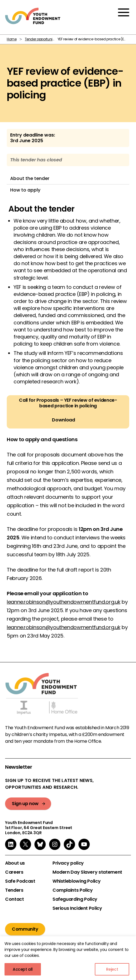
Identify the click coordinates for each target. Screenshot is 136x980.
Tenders (14, 890)
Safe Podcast (20, 881)
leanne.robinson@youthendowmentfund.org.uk (63, 602)
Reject (112, 969)
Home (12, 39)
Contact (14, 899)
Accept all (23, 969)
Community (25, 929)
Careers (14, 872)
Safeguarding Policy (75, 899)
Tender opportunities (41, 39)
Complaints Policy (73, 890)
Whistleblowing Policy (76, 881)
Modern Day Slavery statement (87, 872)
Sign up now (25, 804)
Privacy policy (68, 863)
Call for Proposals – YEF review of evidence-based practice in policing (68, 403)
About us (15, 863)
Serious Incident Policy (77, 908)
